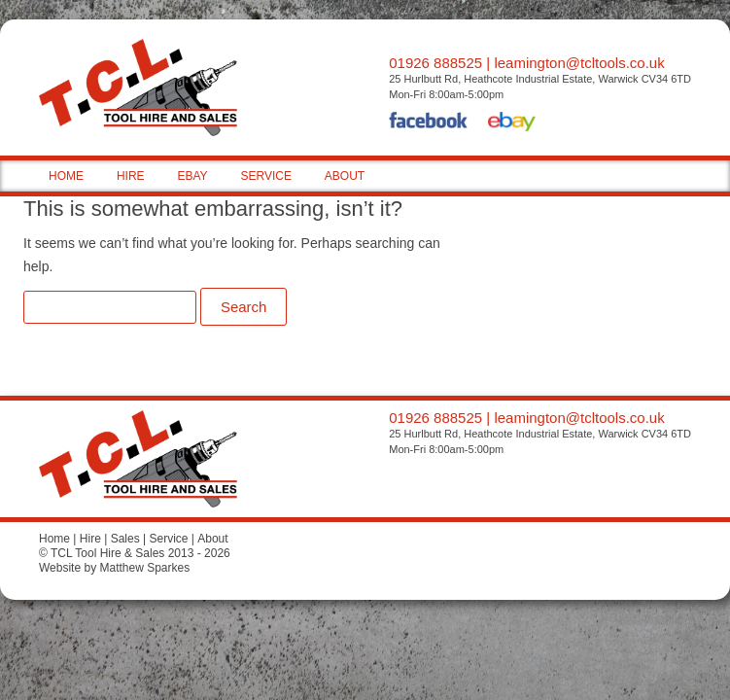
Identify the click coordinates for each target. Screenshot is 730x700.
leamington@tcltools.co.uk (579, 63)
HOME (66, 176)
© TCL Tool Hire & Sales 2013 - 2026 (135, 553)
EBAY (192, 176)
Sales (125, 539)
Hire (90, 539)
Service (168, 539)
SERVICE (265, 176)
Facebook (429, 123)
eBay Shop (512, 123)
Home (54, 539)
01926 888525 (435, 63)
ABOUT (345, 176)
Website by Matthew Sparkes (114, 568)
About (212, 539)
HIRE (131, 176)
